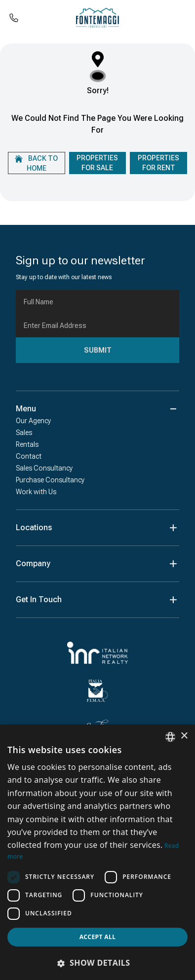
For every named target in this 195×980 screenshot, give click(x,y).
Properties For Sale (97, 163)
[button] (97, 963)
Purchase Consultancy (50, 480)
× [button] (184, 736)
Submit (98, 350)
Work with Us (36, 492)
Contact (29, 456)
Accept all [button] (98, 937)
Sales (24, 433)
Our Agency (33, 421)
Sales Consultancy (44, 468)
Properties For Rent (158, 163)
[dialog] (97, 852)
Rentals (27, 444)
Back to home (36, 163)
